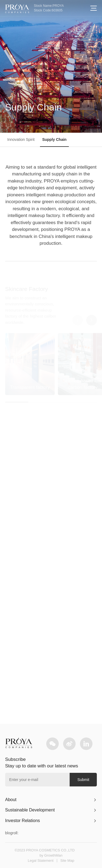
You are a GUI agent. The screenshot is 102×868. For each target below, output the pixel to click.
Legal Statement (41, 861)
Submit (83, 780)
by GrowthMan (51, 855)
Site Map (67, 861)
